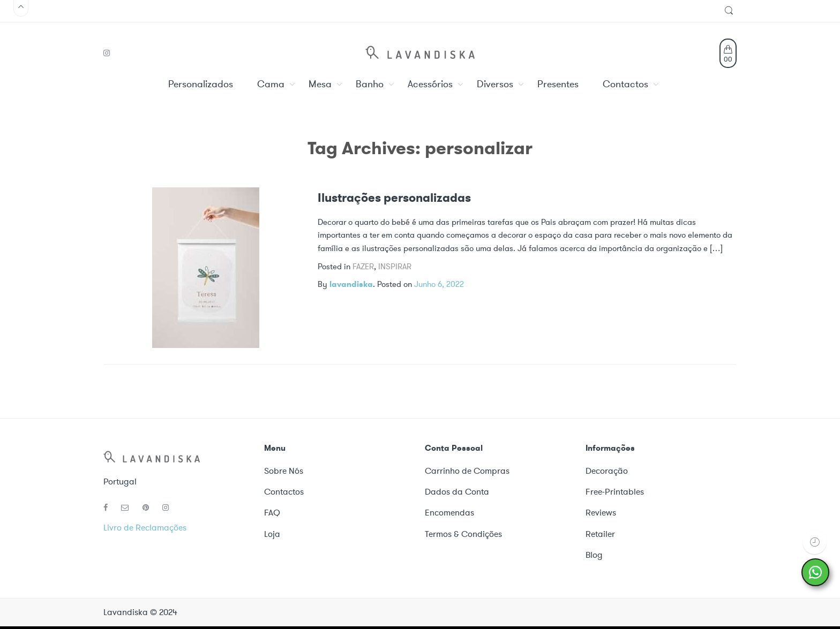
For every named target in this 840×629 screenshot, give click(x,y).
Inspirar (395, 267)
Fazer (363, 267)
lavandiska (351, 284)
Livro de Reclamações (145, 528)
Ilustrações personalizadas (394, 198)
